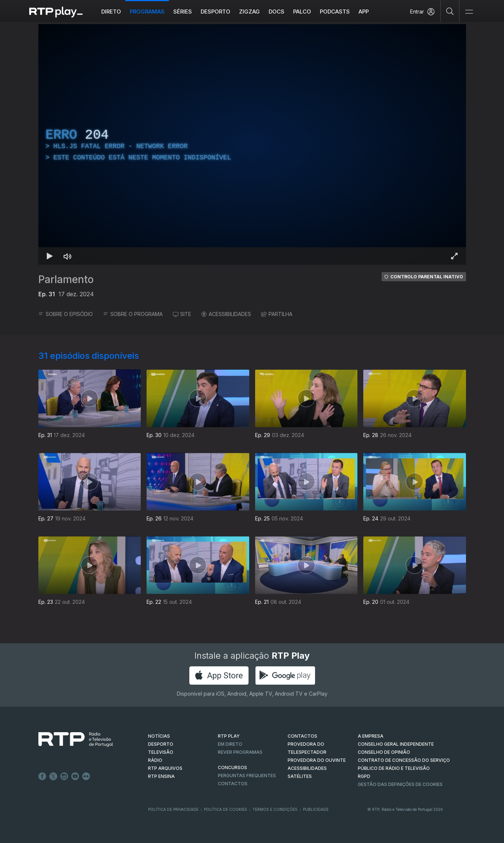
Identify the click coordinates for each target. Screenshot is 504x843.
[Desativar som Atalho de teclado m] (68, 256)
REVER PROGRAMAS (240, 752)
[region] (252, 144)
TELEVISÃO (161, 752)
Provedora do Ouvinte (317, 760)
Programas (147, 12)
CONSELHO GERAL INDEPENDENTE (396, 744)
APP (364, 12)
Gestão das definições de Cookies (400, 784)
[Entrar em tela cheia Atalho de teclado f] (454, 256)
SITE (182, 314)
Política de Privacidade (173, 809)
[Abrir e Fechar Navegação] (469, 12)
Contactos (233, 784)
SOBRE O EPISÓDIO (66, 314)
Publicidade (316, 809)
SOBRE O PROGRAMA (133, 314)
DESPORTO (161, 744)
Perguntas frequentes (247, 776)
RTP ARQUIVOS (165, 768)
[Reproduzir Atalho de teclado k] (50, 256)
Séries (183, 12)
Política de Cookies (226, 809)
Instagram (64, 776)
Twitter (53, 776)
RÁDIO (155, 760)
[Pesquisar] (450, 11)
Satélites (300, 776)
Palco (302, 12)
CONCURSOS (232, 767)
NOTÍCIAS (159, 736)
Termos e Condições (275, 809)
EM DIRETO (230, 744)
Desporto (215, 12)
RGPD (364, 776)
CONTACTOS (302, 736)
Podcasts (335, 12)
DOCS (276, 12)
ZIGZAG (249, 12)
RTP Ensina (161, 776)
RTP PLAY (229, 736)
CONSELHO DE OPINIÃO (384, 752)
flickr (86, 776)
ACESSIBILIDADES (226, 314)
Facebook (42, 776)
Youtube (75, 776)
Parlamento (66, 279)
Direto (111, 12)
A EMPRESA (371, 736)
